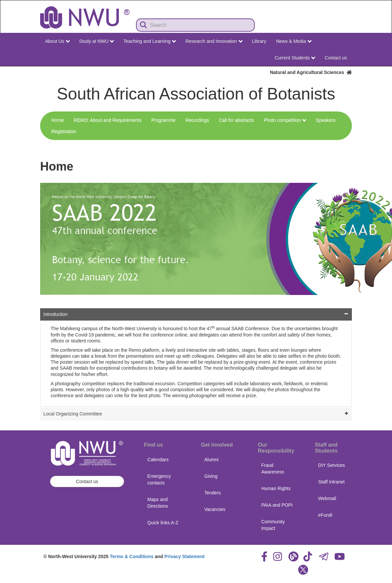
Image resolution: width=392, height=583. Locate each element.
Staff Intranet (331, 482)
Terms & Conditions (132, 556)
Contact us (336, 58)
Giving (211, 476)
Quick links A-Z (163, 523)
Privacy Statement (185, 556)
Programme (163, 120)
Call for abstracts (236, 120)
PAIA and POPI (277, 505)
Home (58, 120)
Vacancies (215, 509)
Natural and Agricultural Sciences (311, 72)
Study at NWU (97, 41)
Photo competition (285, 120)
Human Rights (276, 488)
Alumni (211, 460)
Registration (64, 131)
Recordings (197, 120)
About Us (57, 41)
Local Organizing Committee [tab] (196, 413)
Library (259, 41)
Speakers (326, 120)
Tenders (213, 493)
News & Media (294, 41)
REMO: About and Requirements (107, 120)
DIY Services (331, 465)
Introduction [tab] (196, 314)
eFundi (325, 515)
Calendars (158, 460)
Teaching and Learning (150, 41)
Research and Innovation (214, 41)
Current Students (295, 58)
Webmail (327, 498)
